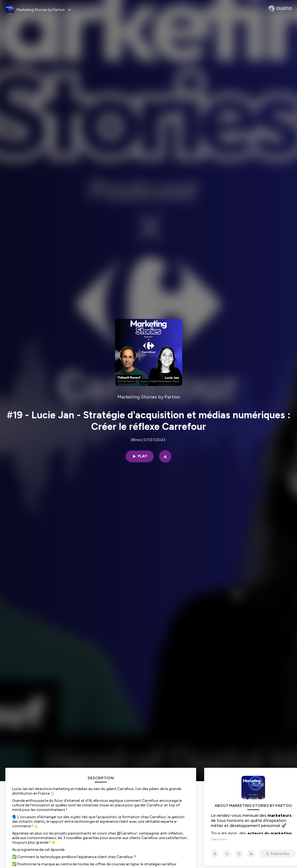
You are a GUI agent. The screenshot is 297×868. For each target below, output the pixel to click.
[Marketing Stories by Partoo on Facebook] (215, 854)
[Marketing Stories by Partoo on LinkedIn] (251, 854)
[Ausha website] (280, 9)
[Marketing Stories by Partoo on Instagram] (239, 854)
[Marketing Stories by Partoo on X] (227, 854)
